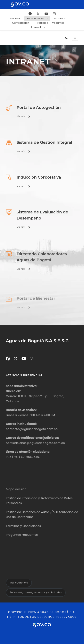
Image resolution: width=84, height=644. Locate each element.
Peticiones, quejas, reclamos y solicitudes (36, 592)
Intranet (36, 27)
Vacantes (58, 23)
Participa (43, 23)
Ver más (23, 117)
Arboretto (60, 19)
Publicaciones (35, 19)
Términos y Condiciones (23, 526)
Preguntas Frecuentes (22, 535)
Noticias (15, 19)
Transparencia (19, 583)
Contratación (21, 23)
